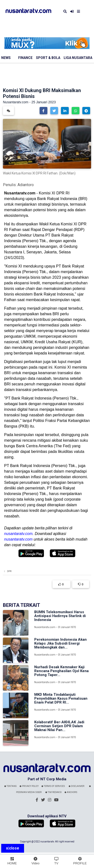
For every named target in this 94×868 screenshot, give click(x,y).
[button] (43, 111)
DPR (9, 571)
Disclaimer (77, 786)
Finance (25, 58)
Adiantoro (26, 185)
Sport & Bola (48, 58)
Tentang (11, 786)
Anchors (71, 792)
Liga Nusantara (78, 58)
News (6, 58)
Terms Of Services (53, 786)
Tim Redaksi (54, 792)
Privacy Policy (29, 786)
